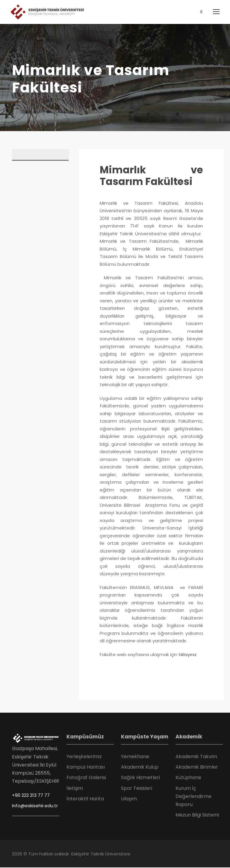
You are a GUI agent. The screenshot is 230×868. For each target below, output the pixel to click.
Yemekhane (135, 757)
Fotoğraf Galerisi (86, 778)
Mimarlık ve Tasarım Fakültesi (151, 176)
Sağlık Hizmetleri (140, 778)
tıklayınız (188, 655)
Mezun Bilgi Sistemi (197, 815)
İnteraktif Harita (85, 799)
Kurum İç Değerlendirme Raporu (193, 797)
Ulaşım (129, 799)
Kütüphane (188, 778)
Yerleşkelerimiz (84, 757)
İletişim (75, 789)
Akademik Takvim (196, 757)
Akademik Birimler (197, 767)
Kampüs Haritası (86, 767)
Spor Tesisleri (137, 789)
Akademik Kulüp (140, 767)
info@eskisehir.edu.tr (35, 806)
